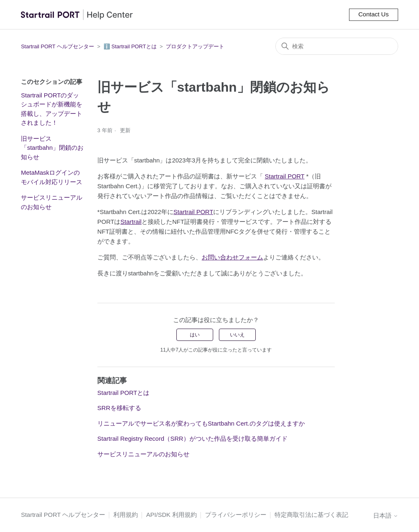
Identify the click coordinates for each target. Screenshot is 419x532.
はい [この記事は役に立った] (195, 335)
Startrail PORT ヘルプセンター (57, 46)
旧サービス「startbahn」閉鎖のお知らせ (52, 148)
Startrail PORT (285, 176)
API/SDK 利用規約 (171, 515)
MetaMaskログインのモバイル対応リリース (52, 177)
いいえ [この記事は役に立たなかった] (237, 335)
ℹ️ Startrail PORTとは (130, 46)
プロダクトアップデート (195, 46)
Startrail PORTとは (123, 393)
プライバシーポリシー (236, 515)
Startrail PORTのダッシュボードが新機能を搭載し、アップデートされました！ (52, 109)
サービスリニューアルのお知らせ (52, 202)
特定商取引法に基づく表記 (311, 515)
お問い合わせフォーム (232, 257)
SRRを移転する (119, 408)
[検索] (337, 46)
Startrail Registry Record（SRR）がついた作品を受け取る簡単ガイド (193, 438)
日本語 (386, 515)
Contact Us (374, 14)
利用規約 (126, 515)
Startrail (131, 222)
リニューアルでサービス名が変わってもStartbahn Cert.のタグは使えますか (201, 423)
